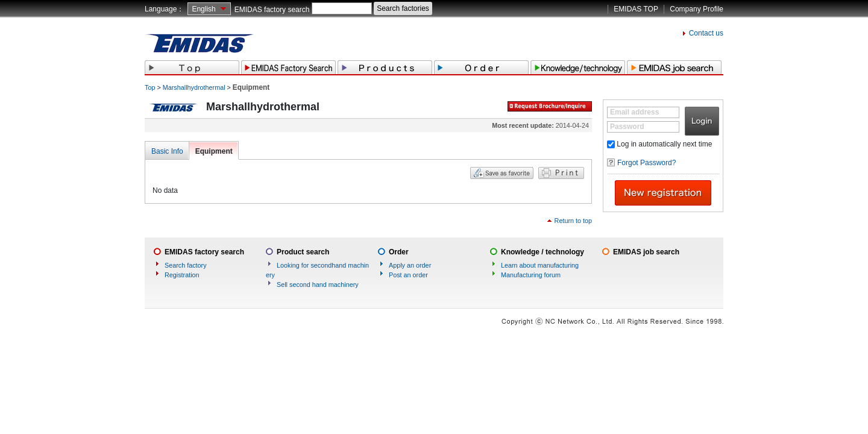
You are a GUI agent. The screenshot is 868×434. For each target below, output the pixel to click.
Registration (182, 275)
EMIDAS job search (646, 252)
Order (399, 252)
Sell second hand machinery (318, 285)
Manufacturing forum (531, 275)
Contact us (706, 33)
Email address (634, 112)
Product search (303, 252)
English (203, 9)
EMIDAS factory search (272, 10)
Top (150, 87)
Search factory (186, 265)
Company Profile (697, 9)
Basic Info (167, 151)
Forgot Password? (646, 163)
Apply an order (410, 265)
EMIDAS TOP (636, 9)
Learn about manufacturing (540, 265)
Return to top (573, 221)
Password (627, 127)
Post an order (408, 275)
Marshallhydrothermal (194, 87)
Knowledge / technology (542, 252)
